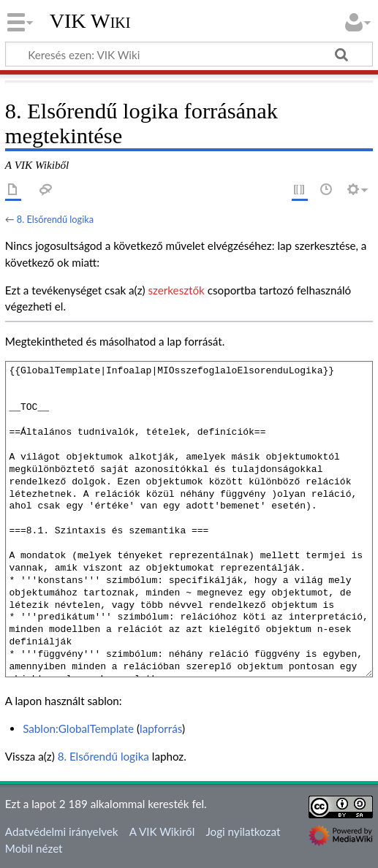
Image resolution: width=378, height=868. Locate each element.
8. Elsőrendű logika (55, 219)
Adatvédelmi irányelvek (62, 831)
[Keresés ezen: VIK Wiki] (189, 54)
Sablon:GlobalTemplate (78, 728)
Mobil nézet (34, 848)
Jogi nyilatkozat (243, 831)
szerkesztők (176, 290)
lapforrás (161, 728)
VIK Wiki (90, 21)
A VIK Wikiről (162, 831)
